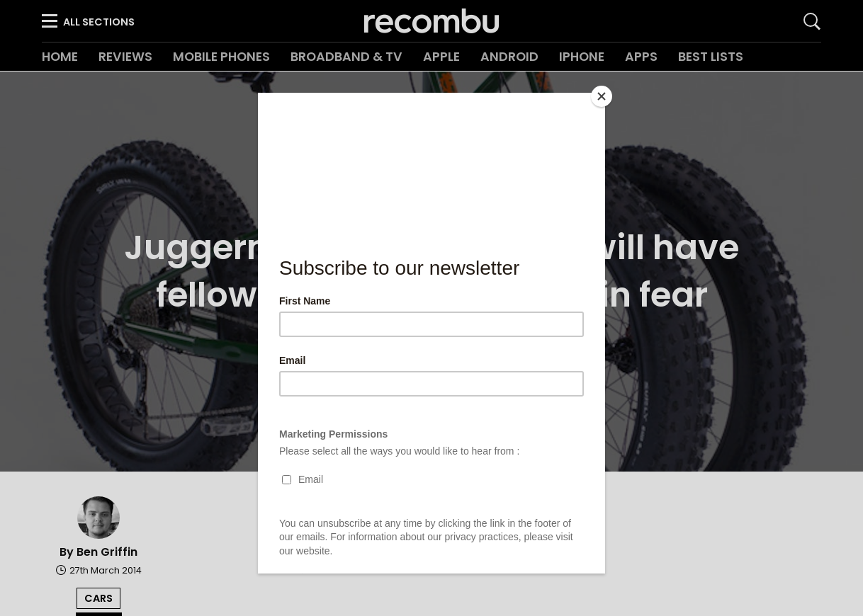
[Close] (602, 96)
